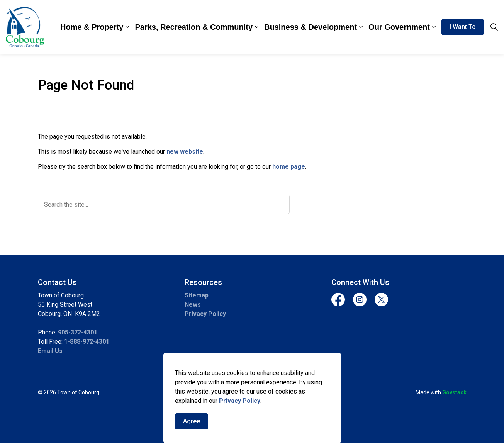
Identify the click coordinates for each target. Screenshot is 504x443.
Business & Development (311, 27)
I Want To (463, 27)
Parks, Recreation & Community (194, 27)
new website (185, 152)
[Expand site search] (494, 27)
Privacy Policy (240, 401)
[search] (164, 204)
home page (289, 167)
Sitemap (197, 295)
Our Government (399, 27)
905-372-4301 (78, 332)
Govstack (454, 392)
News (193, 305)
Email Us (50, 351)
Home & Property (92, 27)
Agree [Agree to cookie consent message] (192, 422)
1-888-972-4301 (87, 342)
